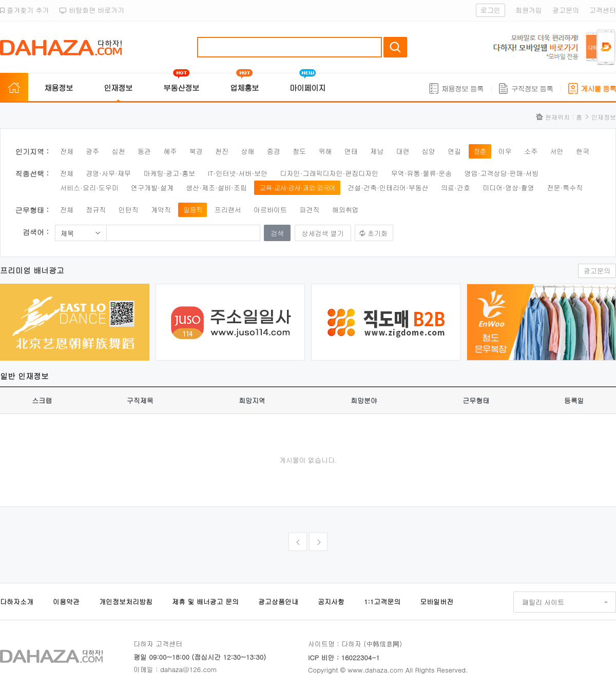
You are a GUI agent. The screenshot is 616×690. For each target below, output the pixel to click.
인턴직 (129, 210)
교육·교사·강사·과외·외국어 (297, 188)
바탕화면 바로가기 (92, 10)
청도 (299, 151)
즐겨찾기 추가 (25, 10)
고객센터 (603, 10)
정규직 (96, 210)
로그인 (490, 10)
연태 (351, 151)
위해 (325, 151)
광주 (92, 151)
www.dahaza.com (375, 670)
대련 (402, 151)
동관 (144, 151)
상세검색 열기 (323, 233)
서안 (557, 151)
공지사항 (331, 602)
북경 (196, 151)
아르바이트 (270, 210)
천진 (222, 151)
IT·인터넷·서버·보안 (238, 173)
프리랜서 (228, 210)
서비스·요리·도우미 (89, 188)
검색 (395, 47)
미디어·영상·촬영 (508, 188)
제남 (377, 151)
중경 (274, 151)
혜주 (170, 151)
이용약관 (66, 602)
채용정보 (59, 87)
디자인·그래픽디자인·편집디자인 (330, 173)
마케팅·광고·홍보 (169, 173)
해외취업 (345, 210)
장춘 (480, 151)
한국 (583, 151)
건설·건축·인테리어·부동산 (388, 188)
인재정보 (118, 87)
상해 (247, 151)
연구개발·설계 (152, 188)
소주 (531, 151)
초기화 (378, 233)
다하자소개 (17, 602)
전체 (67, 151)
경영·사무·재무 (108, 173)
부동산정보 (181, 87)
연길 (454, 151)
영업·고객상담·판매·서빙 (502, 173)
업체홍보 (244, 87)
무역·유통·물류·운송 (422, 173)
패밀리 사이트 (543, 602)
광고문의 (566, 10)
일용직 (192, 210)
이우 (505, 151)
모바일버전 (437, 602)
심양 (429, 151)
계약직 (161, 210)
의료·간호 (456, 188)
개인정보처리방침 (126, 602)
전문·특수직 (565, 188)
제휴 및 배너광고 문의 (205, 602)
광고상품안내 (278, 602)
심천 (119, 151)
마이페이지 (307, 87)
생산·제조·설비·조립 (216, 188)
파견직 (309, 210)
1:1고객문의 (382, 602)
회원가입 (529, 10)
